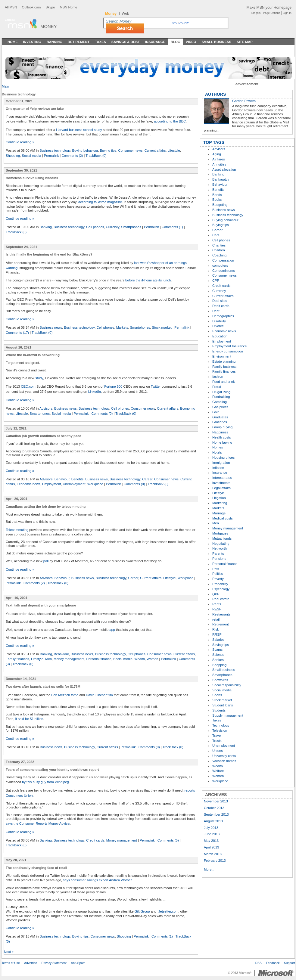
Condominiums (224, 271)
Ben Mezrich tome (65, 695)
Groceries (220, 422)
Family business (224, 367)
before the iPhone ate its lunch (148, 280)
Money (49, 26)
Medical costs (223, 518)
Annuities (219, 164)
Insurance (155, 42)
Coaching (219, 255)
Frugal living (221, 392)
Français (255, 13)
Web (125, 14)
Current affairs (155, 150)
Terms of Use (11, 963)
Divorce (218, 326)
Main (5, 86)
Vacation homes (224, 761)
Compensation (223, 260)
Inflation (218, 468)
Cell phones (95, 227)
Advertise (31, 963)
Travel (217, 736)
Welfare (218, 771)
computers (220, 265)
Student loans (223, 705)
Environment (222, 356)
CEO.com (28, 386)
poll (46, 561)
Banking (55, 42)
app (112, 630)
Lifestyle (174, 150)
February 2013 (215, 861)
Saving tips (221, 645)
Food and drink (224, 382)
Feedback (273, 963)
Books (217, 200)
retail (216, 619)
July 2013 (211, 828)
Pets (216, 569)
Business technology (55, 150)
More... (209, 870)
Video (191, 42)
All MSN (11, 7)
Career (147, 479)
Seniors (218, 660)
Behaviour (62, 479)
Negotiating (221, 544)
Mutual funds (222, 538)
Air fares (219, 159)
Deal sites (220, 301)
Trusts (217, 741)
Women (152, 659)
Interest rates (222, 478)
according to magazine (100, 202)
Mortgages (220, 533)
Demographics (223, 316)
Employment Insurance (229, 346)
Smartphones (131, 227)
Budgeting (220, 205)
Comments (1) (172, 227)
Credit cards (95, 840)
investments (221, 483)
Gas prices (220, 407)
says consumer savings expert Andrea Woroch (98, 880)
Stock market (162, 327)
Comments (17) (17, 333)
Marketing (220, 503)
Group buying (222, 427)
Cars (216, 235)
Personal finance (99, 659)
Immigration (221, 463)
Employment (51, 484)
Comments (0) (102, 414)
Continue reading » (20, 142)
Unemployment (74, 484)
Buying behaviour (85, 150)
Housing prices (223, 457)
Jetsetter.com (168, 911)
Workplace (95, 484)
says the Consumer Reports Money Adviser (38, 823)
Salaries (218, 640)
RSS (259, 963)
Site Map (245, 42)
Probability (220, 584)
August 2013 (213, 821)
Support (289, 963)
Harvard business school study (79, 130)
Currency (113, 227)
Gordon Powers (244, 101)
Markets (122, 327)
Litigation (219, 498)
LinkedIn (95, 392)
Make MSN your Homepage (269, 8)
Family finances (17, 659)
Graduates (220, 417)
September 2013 (216, 814)
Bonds (217, 195)
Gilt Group (142, 911)
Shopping (13, 156)
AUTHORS (215, 94)
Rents (217, 604)
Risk (216, 629)
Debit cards (221, 306)
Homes (218, 447)
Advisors (46, 408)
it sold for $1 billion (29, 719)
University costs (224, 756)
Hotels (217, 452)
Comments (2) (72, 156)
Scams (217, 650)
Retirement (79, 42)
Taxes (100, 42)
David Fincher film (99, 695)
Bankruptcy (221, 179)
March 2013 (213, 854)
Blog (175, 42)
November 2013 (216, 801)
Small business (224, 670)
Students (219, 710)
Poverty (218, 579)
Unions (218, 751)
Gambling (220, 402)
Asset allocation (224, 169)
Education (220, 336)
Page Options (272, 13)
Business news (51, 327)
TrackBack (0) (96, 156)
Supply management (228, 715)
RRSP (217, 634)
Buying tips (108, 150)
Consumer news (131, 150)
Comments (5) (168, 840)
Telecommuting (17, 530)
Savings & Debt (126, 42)
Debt (216, 311)
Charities (219, 245)
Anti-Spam (78, 963)
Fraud (217, 387)
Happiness (220, 432)
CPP (216, 281)
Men (48, 659)
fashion (218, 377)
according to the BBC (170, 121)
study (39, 378)
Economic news (28, 484)
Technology (221, 725)
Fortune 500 (113, 386)
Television (220, 730)
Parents (218, 554)
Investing (32, 42)
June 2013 (212, 834)
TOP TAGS (214, 142)
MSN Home (68, 7)
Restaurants (221, 614)
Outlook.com (31, 7)
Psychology (221, 589)
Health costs (222, 437)
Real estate (221, 599)
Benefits (77, 479)
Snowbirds (220, 680)
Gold (216, 412)
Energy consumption (228, 351)
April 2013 (211, 847)
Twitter (156, 386)
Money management (69, 659)
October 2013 (214, 808)
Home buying (222, 442)
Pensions (219, 559)
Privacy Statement (54, 963)
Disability (219, 321)
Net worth (220, 548)
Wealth (140, 659)
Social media (32, 156)
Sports (217, 695)
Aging (217, 154)
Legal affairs (221, 488)
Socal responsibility (227, 685)
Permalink (51, 156)
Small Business (216, 42)
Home (13, 42)
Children (219, 250)
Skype (50, 7)
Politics (218, 574)
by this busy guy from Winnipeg (45, 782)
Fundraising (221, 397)
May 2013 (211, 841)
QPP (216, 594)
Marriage (219, 513)
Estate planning (224, 361)
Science (218, 655)
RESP (217, 609)
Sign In (287, 13)
